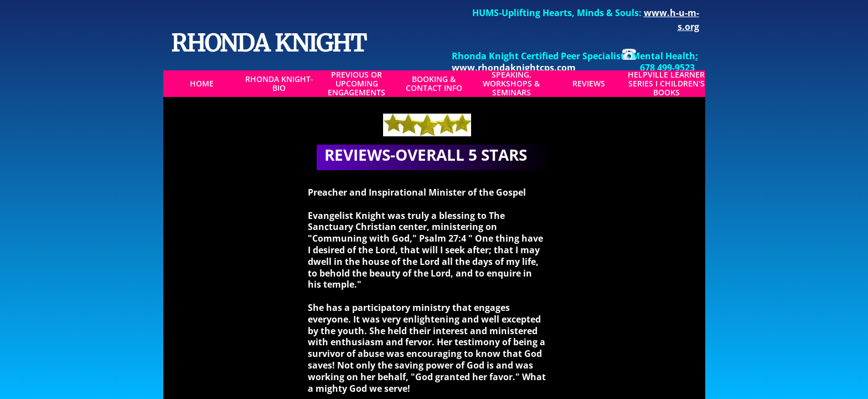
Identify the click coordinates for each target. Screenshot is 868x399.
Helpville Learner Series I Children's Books (666, 84)
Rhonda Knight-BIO (279, 84)
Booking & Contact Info (434, 84)
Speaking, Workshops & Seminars (511, 84)
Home (202, 84)
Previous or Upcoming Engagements (356, 84)
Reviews (589, 84)
